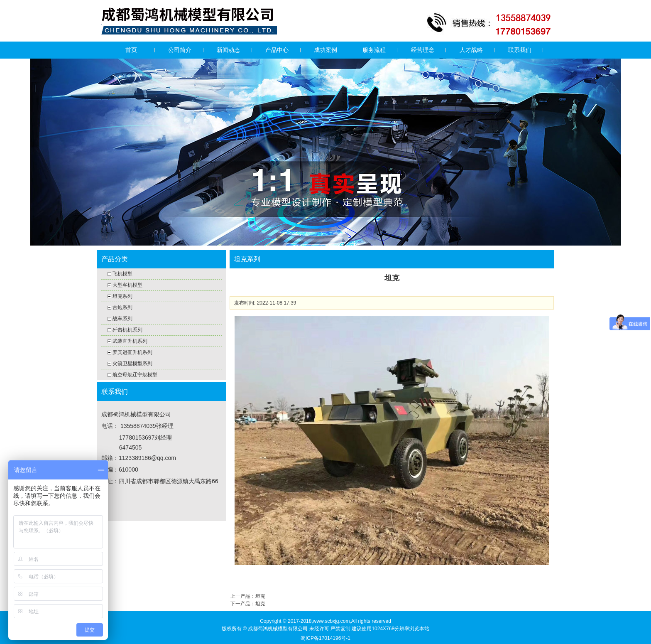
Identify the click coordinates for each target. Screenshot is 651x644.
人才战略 (471, 50)
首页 (131, 50)
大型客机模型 (127, 285)
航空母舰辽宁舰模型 (135, 375)
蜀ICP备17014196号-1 (325, 638)
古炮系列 (122, 307)
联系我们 (520, 50)
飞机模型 (122, 274)
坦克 (260, 596)
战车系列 (122, 319)
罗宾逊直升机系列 (132, 352)
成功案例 (325, 50)
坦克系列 (122, 296)
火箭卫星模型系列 (132, 364)
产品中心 (277, 50)
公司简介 (180, 50)
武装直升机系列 (130, 341)
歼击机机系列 (127, 330)
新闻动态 (228, 50)
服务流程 (374, 50)
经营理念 (423, 50)
